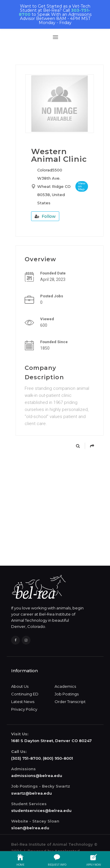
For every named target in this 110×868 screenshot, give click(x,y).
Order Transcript (70, 702)
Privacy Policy (24, 709)
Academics (65, 686)
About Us (20, 686)
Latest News (23, 702)
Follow (45, 216)
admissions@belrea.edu (37, 776)
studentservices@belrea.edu (41, 810)
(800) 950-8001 (58, 758)
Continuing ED (25, 694)
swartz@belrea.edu (32, 793)
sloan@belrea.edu (30, 828)
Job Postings (67, 694)
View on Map (82, 186)
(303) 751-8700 (26, 758)
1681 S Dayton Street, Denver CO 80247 (51, 741)
